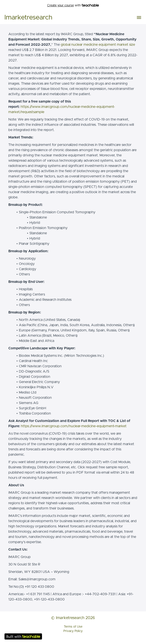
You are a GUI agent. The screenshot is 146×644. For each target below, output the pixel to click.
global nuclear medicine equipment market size (98, 45)
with (73, 6)
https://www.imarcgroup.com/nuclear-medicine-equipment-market (74, 426)
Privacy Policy (73, 631)
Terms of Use (73, 627)
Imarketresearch (28, 17)
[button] (139, 17)
